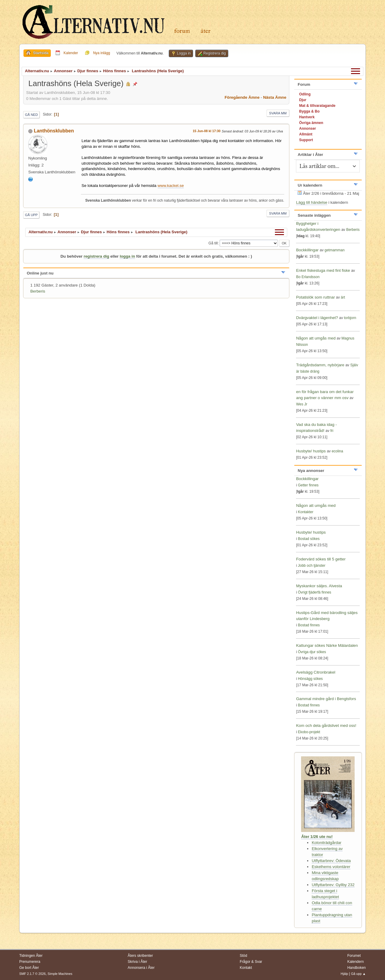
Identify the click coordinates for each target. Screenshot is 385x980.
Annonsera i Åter (141, 968)
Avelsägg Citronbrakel (316, 672)
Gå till (213, 243)
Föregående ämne (242, 97)
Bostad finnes (309, 625)
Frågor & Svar (251, 962)
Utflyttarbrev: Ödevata (331, 861)
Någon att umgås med (316, 338)
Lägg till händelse (312, 202)
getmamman (335, 250)
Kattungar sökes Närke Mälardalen (327, 645)
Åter (206, 31)
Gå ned (31, 115)
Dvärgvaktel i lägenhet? (317, 318)
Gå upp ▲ (358, 974)
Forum (182, 31)
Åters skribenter (140, 956)
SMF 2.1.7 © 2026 (32, 974)
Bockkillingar (307, 250)
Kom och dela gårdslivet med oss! (326, 726)
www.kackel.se (171, 186)
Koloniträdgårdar (326, 843)
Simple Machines (60, 974)
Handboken (357, 968)
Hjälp (345, 974)
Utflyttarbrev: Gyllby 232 (333, 885)
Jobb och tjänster (311, 566)
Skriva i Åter (138, 962)
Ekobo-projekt (309, 732)
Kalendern (356, 962)
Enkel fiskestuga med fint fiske (323, 270)
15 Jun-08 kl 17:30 (207, 131)
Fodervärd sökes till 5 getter (321, 559)
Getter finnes (308, 485)
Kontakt (246, 968)
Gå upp (31, 215)
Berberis (38, 291)
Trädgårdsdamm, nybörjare (320, 365)
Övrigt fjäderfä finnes (314, 592)
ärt (343, 297)
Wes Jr (302, 404)
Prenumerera (30, 962)
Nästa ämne (275, 97)
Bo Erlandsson (308, 277)
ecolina (337, 451)
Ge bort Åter (29, 968)
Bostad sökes (309, 539)
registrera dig (96, 256)
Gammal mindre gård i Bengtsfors (326, 699)
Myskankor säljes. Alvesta (319, 586)
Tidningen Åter (31, 956)
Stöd (243, 956)
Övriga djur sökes (312, 652)
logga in (127, 256)
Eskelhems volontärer (331, 867)
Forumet (354, 956)
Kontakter (305, 512)
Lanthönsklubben (54, 131)
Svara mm (278, 113)
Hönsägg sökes (310, 679)
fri (332, 431)
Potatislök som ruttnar (315, 297)
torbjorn (350, 318)
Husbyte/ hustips (311, 451)
